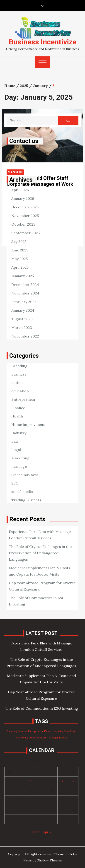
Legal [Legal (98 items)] (73, 731)
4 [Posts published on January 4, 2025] (63, 781)
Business (19, 374)
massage (19, 466)
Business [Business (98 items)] (22, 731)
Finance (18, 408)
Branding (19, 366)
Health (17, 416)
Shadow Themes (49, 860)
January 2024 (23, 310)
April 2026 (20, 190)
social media (22, 492)
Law (15, 441)
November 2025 (25, 216)
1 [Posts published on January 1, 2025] (31, 781)
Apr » (47, 832)
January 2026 (23, 198)
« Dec (36, 832)
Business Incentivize (43, 42)
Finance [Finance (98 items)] (49, 731)
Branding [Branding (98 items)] (12, 731)
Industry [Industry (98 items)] (59, 731)
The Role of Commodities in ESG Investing (41, 708)
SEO (15, 483)
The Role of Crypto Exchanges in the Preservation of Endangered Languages (40, 553)
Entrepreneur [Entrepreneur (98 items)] (36, 731)
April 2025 (20, 267)
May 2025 (19, 259)
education (20, 391)
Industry (19, 433)
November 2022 (25, 336)
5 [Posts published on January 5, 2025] (73, 781)
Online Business (25, 475)
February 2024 (24, 302)
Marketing (20, 458)
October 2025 (23, 224)
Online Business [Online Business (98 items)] (38, 738)
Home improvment (28, 424)
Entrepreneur (23, 399)
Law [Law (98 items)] (67, 731)
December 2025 (25, 207)
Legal (16, 450)
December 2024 (25, 285)
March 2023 (22, 328)
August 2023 (22, 319)
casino (17, 383)
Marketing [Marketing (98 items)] (22, 738)
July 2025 (19, 241)
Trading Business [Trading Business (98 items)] (57, 738)
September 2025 (25, 233)
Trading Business (26, 500)
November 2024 (25, 293)
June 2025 (20, 250)
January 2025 (23, 276)
